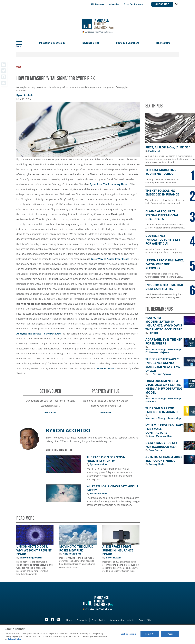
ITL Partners (98, 4)
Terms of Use (145, 620)
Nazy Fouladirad (72, 554)
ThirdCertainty (105, 368)
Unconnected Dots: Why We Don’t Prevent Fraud (34, 550)
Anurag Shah (156, 464)
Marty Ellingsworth (31, 558)
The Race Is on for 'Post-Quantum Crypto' (106, 459)
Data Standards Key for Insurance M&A (161, 445)
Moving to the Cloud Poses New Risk (76, 549)
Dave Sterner (156, 450)
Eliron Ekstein (114, 558)
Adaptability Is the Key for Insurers (164, 342)
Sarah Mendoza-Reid (160, 436)
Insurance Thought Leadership (163, 349)
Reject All (150, 634)
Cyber (19, 67)
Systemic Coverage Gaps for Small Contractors (164, 429)
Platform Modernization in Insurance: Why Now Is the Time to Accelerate (164, 324)
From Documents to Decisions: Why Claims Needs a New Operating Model (164, 387)
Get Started (50, 412)
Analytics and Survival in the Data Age (38, 334)
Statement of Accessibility (122, 620)
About (69, 620)
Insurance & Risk (91, 43)
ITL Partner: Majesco (157, 352)
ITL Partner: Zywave (160, 374)
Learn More (106, 412)
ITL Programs (163, 43)
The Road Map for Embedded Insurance (162, 410)
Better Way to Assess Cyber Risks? (110, 259)
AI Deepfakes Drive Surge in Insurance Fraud (118, 550)
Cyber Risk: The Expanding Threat (110, 184)
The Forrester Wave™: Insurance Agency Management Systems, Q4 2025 (163, 365)
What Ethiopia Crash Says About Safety (112, 488)
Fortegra (154, 333)
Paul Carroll (154, 151)
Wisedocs (151, 401)
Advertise (114, 4)
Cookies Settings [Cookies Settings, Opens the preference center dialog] (129, 634)
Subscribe (162, 4)
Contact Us (82, 620)
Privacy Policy (98, 620)
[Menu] (24, 43)
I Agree (170, 634)
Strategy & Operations (128, 43)
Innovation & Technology (52, 43)
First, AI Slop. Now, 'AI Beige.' (168, 147)
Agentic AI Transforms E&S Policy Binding (164, 459)
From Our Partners (133, 4)
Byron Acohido (25, 95)
